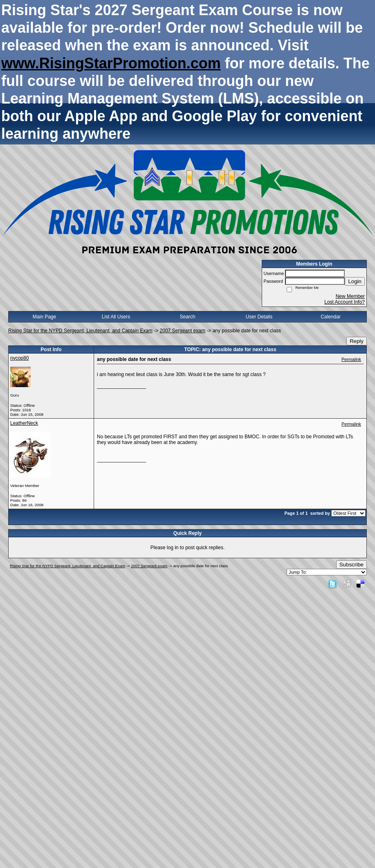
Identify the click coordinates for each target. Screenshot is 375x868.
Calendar (331, 317)
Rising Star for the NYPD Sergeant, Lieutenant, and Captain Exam (80, 331)
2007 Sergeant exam (183, 331)
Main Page (44, 317)
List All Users (116, 317)
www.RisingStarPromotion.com (111, 63)
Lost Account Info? (345, 302)
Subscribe (351, 565)
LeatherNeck (24, 423)
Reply (357, 341)
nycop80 (19, 358)
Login (355, 281)
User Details (259, 317)
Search (187, 317)
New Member (350, 296)
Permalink (351, 359)
